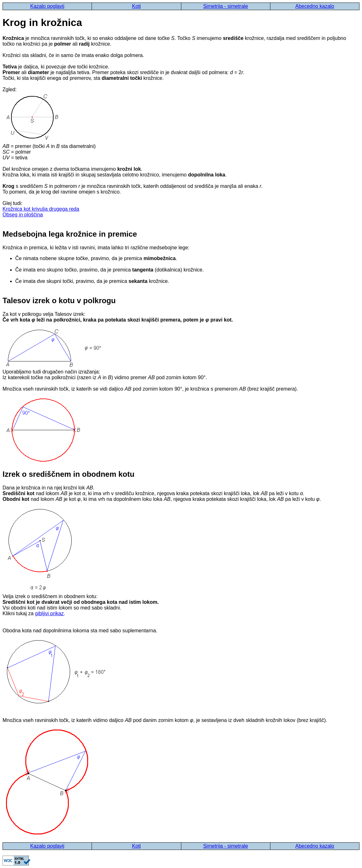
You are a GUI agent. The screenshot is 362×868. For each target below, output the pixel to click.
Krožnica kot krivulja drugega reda (41, 209)
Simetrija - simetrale (226, 6)
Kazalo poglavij (47, 6)
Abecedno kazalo (315, 6)
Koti (137, 6)
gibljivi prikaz (49, 613)
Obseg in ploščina (23, 215)
